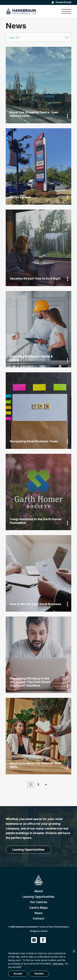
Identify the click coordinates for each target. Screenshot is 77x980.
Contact (39, 918)
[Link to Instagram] (34, 940)
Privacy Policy (61, 927)
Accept (18, 974)
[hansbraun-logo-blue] (32, 11)
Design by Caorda (39, 931)
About (39, 891)
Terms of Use (46, 927)
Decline (39, 974)
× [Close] (74, 951)
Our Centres (39, 902)
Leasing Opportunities (38, 897)
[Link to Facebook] (43, 940)
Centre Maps (39, 908)
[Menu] (65, 11)
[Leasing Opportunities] (28, 850)
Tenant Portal (63, 2)
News (39, 913)
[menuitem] (65, 11)
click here (58, 964)
